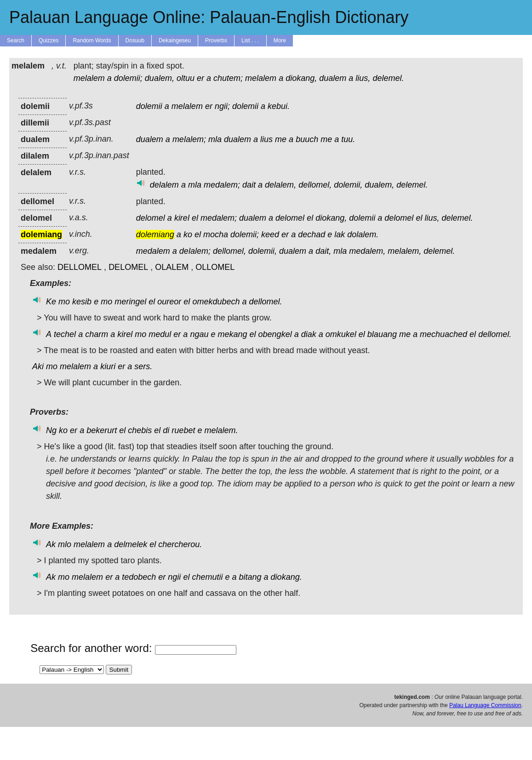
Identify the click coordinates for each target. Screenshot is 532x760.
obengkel (275, 334)
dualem (333, 78)
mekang (232, 334)
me (281, 139)
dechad (312, 234)
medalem (153, 251)
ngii (174, 577)
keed (270, 234)
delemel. (388, 78)
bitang (250, 577)
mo (64, 302)
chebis (140, 430)
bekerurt (102, 430)
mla (215, 139)
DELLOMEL (80, 267)
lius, (363, 78)
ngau (199, 334)
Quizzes (49, 40)
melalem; (189, 139)
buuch (307, 139)
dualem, (160, 78)
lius (266, 139)
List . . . (250, 40)
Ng (51, 430)
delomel (151, 218)
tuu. (348, 139)
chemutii (207, 577)
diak (309, 334)
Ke (51, 302)
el (195, 218)
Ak (51, 544)
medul (160, 334)
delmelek (131, 544)
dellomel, (315, 185)
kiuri (108, 366)
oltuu (186, 78)
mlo (65, 544)
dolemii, (348, 185)
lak (340, 234)
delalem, (280, 185)
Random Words (92, 40)
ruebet (183, 430)
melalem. (221, 430)
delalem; (195, 251)
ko (188, 234)
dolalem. (363, 234)
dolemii (149, 106)
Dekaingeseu (175, 40)
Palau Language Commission (485, 705)
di (166, 430)
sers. (143, 366)
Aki (38, 366)
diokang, (301, 78)
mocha (216, 234)
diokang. (286, 577)
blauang (382, 334)
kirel (182, 218)
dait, (323, 251)
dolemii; (128, 78)
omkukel (341, 334)
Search (16, 40)
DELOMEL (128, 267)
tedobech (139, 577)
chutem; (228, 78)
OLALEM (172, 267)
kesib (82, 302)
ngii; (222, 106)
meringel (130, 302)
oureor (169, 302)
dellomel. (266, 302)
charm (97, 334)
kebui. (279, 106)
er (200, 78)
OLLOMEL (215, 267)
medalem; (222, 185)
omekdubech (216, 302)
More (280, 40)
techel (65, 334)
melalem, (404, 251)
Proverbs (216, 40)
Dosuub (135, 40)
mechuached (443, 334)
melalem (89, 78)
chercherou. (180, 544)
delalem (164, 185)
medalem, (367, 251)
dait (249, 185)
